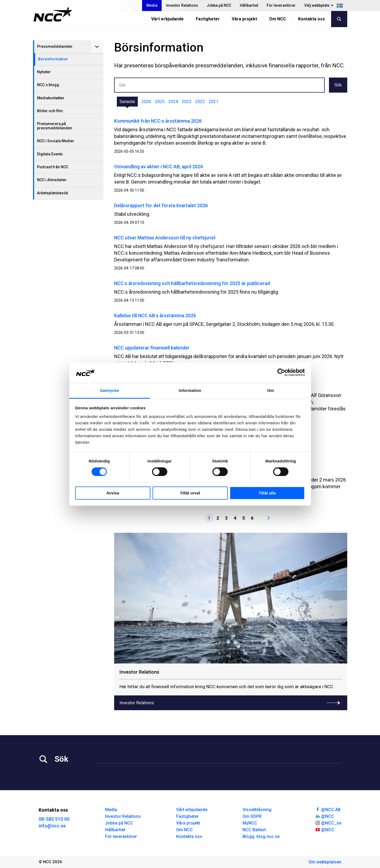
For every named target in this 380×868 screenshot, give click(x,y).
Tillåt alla (267, 493)
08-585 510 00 (54, 819)
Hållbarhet (249, 5)
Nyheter (44, 72)
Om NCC (278, 19)
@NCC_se (328, 823)
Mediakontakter (51, 98)
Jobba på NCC (219, 5)
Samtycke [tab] (109, 390)
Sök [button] (338, 85)
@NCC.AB (328, 809)
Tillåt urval (190, 493)
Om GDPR (252, 816)
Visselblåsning (257, 810)
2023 (187, 102)
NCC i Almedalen (52, 180)
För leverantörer (281, 5)
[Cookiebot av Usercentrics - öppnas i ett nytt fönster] (281, 373)
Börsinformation (53, 59)
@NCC (325, 816)
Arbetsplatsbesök (53, 193)
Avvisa (113, 493)
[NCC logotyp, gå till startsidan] (53, 14)
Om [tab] (271, 390)
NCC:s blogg (48, 85)
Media (152, 5)
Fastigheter (208, 19)
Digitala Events (50, 154)
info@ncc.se (52, 826)
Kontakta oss (312, 19)
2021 (213, 102)
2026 (146, 102)
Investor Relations (182, 5)
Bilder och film (50, 111)
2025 (160, 102)
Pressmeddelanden (55, 46)
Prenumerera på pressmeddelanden (55, 126)
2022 (200, 102)
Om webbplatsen (325, 862)
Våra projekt (244, 19)
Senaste (127, 102)
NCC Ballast (254, 830)
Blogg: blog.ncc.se (261, 836)
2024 (173, 102)
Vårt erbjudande (167, 19)
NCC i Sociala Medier (56, 141)
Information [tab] (190, 390)
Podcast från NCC (53, 167)
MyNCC (250, 823)
